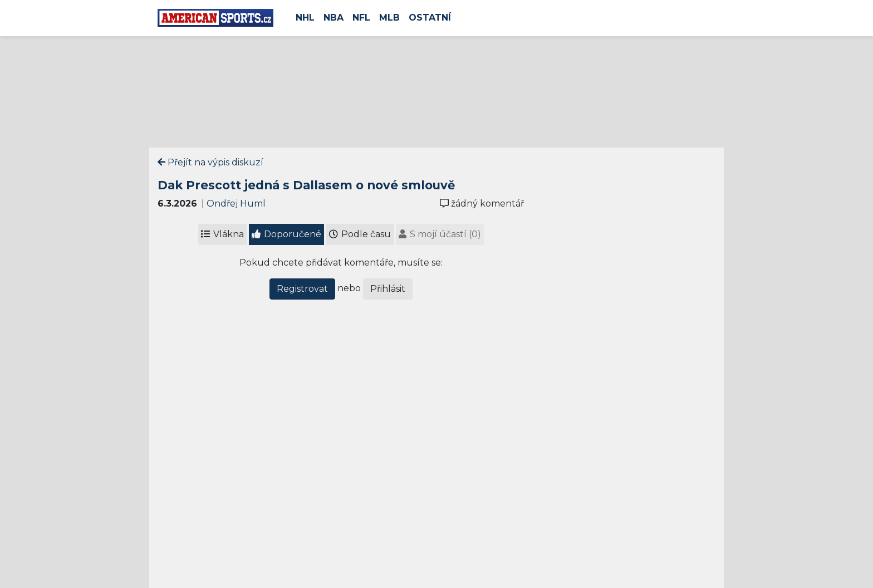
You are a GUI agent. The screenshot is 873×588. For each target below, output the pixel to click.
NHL (305, 18)
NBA (333, 18)
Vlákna (222, 234)
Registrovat (302, 289)
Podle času (360, 234)
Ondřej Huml (236, 204)
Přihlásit (388, 289)
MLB (389, 18)
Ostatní (430, 18)
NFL (361, 18)
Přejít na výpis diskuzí (210, 162)
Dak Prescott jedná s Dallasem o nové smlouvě (306, 185)
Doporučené (286, 234)
